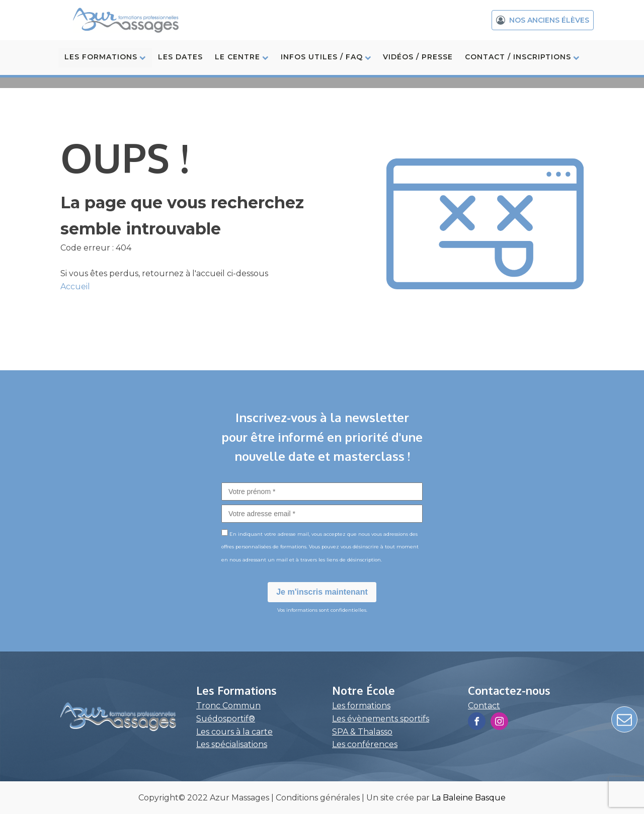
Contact (484, 706)
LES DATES (180, 57)
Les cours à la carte (234, 732)
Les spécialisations (232, 744)
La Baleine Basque (469, 798)
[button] (543, 20)
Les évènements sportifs (381, 719)
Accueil (75, 287)
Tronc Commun (228, 706)
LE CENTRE (242, 57)
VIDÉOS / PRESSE (418, 57)
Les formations (361, 706)
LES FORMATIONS (105, 57)
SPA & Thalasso (362, 732)
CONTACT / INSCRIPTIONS (522, 57)
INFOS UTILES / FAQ (326, 57)
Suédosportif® (226, 719)
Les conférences (365, 744)
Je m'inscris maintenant (322, 592)
